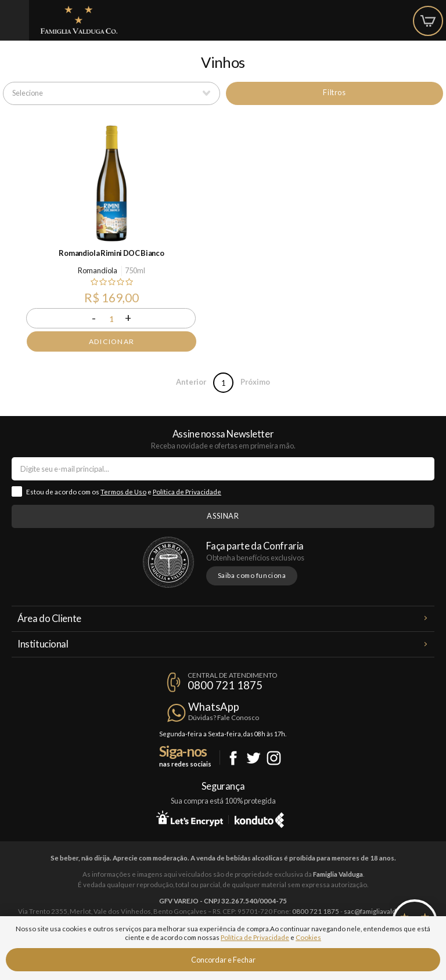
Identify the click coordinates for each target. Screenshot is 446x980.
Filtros (334, 92)
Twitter (253, 758)
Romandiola (98, 270)
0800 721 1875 (225, 685)
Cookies (308, 937)
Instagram (274, 758)
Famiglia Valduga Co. (79, 20)
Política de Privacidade (187, 492)
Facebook (233, 758)
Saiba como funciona (252, 575)
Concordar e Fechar (223, 960)
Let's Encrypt (190, 818)
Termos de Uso (123, 492)
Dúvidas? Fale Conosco (224, 717)
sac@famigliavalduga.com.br (386, 911)
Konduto (259, 818)
